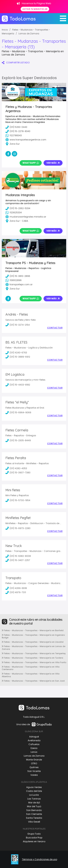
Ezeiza (34, 748)
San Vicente (34, 771)
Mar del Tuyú (34, 806)
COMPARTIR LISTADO (16, 63)
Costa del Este (34, 791)
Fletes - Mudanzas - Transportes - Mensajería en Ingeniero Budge (33, 636)
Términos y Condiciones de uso (40, 859)
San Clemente (34, 814)
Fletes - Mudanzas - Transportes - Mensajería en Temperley (34, 653)
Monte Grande (34, 760)
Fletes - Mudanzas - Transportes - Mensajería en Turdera (32, 658)
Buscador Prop (34, 838)
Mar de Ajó (34, 803)
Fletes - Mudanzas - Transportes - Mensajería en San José (33, 681)
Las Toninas (34, 799)
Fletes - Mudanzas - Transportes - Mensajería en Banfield (33, 630)
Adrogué (34, 737)
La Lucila (34, 795)
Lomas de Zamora (29, 34)
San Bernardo (34, 810)
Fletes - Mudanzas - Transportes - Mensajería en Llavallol (33, 642)
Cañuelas (34, 744)
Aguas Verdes (34, 787)
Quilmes (34, 767)
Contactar (55, 328)
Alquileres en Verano (34, 841)
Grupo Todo (34, 834)
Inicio (5, 30)
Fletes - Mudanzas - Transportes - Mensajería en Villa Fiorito (34, 662)
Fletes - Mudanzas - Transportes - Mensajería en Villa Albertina (31, 675)
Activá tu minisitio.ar (35, 9)
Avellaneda (34, 740)
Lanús (34, 752)
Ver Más (53, 163)
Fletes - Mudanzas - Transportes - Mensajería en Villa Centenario (31, 668)
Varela (34, 775)
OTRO (34, 763)
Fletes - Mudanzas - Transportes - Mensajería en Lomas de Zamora (34, 648)
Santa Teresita (34, 818)
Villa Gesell (34, 822)
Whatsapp (31, 163)
